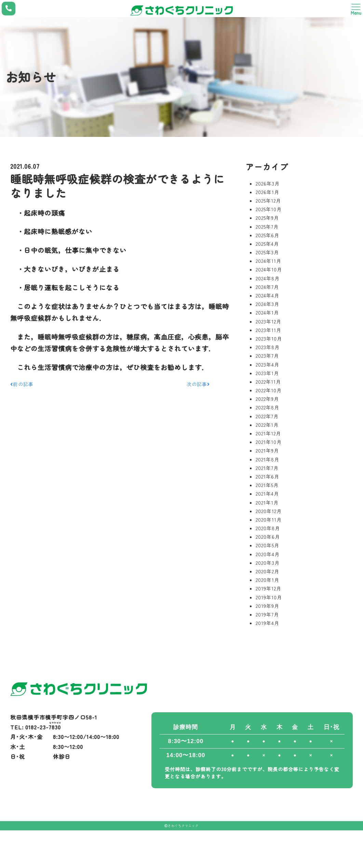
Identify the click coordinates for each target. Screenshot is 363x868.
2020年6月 (268, 537)
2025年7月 (267, 227)
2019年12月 (268, 588)
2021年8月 (267, 459)
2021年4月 (267, 494)
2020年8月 (268, 528)
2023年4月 (267, 365)
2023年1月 (267, 373)
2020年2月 (267, 571)
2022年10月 (269, 390)
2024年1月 (267, 312)
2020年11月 (269, 520)
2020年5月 (267, 545)
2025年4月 (267, 244)
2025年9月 (267, 218)
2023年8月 (268, 347)
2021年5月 (267, 485)
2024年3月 (267, 304)
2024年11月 (268, 261)
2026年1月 (267, 192)
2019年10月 (269, 597)
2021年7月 (267, 468)
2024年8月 (268, 278)
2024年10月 (269, 269)
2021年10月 (269, 442)
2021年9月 (267, 450)
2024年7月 (267, 287)
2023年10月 (269, 339)
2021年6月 (267, 476)
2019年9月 (267, 606)
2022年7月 (267, 416)
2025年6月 (267, 235)
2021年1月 (267, 502)
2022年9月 (267, 399)
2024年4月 (267, 295)
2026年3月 (268, 183)
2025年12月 (268, 201)
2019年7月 (267, 614)
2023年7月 (267, 356)
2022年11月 (268, 382)
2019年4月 (267, 623)
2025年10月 (269, 209)
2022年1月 (267, 425)
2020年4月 (268, 554)
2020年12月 (269, 511)
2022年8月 (267, 407)
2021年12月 (268, 433)
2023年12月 (268, 321)
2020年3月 (268, 563)
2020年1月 (267, 580)
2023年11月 (268, 330)
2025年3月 (267, 252)
